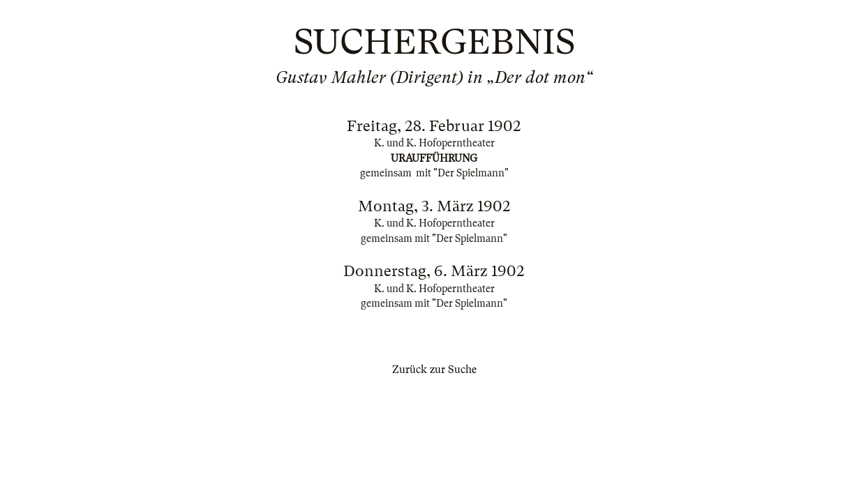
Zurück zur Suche (434, 370)
